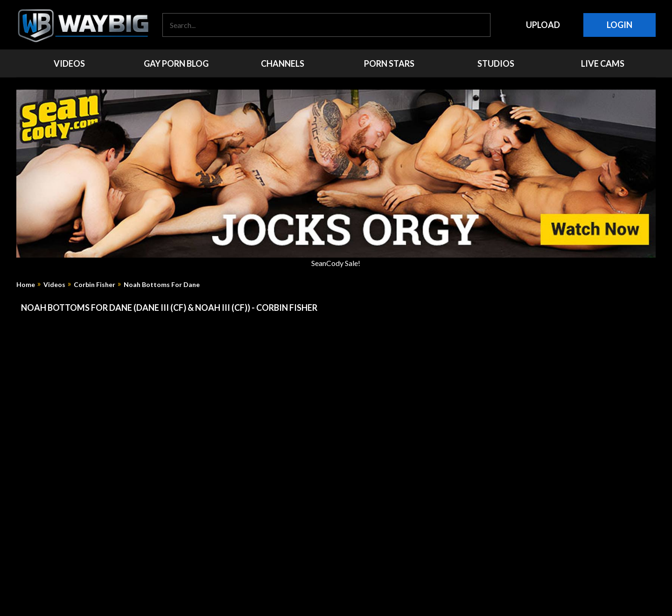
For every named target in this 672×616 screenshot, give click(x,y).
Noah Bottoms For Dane (162, 285)
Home (26, 285)
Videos (54, 285)
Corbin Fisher (94, 285)
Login (619, 25)
